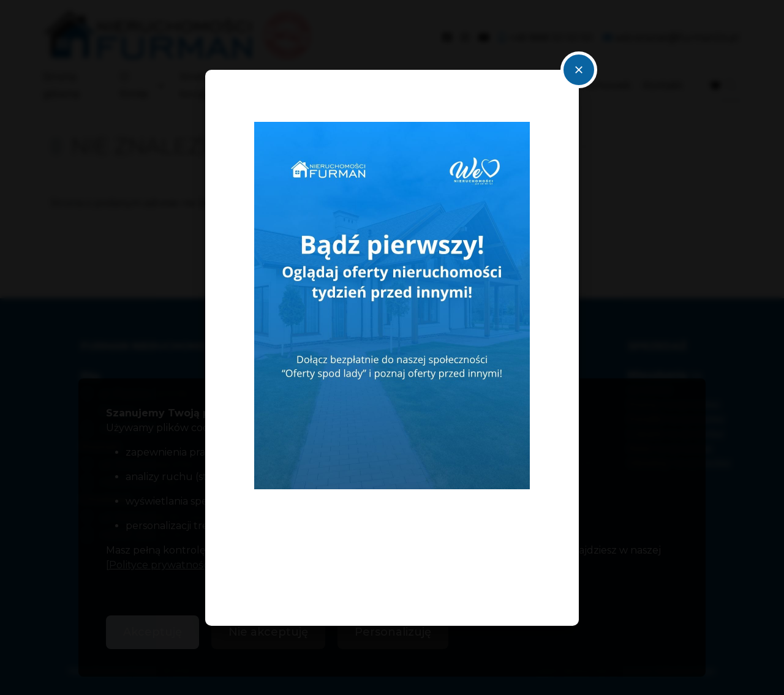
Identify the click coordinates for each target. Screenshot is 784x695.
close (579, 70)
